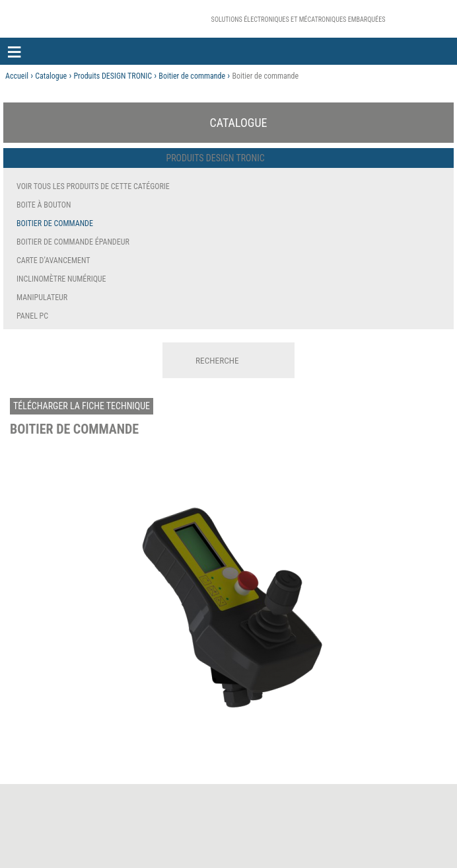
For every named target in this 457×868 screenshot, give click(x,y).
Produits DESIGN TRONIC (113, 76)
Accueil (17, 76)
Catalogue (51, 76)
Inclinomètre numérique (61, 279)
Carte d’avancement (53, 260)
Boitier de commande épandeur (73, 242)
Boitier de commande (192, 76)
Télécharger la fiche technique (82, 406)
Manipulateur (42, 297)
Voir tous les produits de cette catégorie (93, 186)
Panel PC (32, 316)
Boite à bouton (44, 205)
